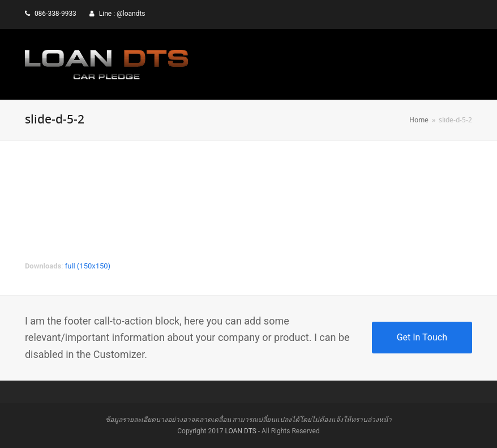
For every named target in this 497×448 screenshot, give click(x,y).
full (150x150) (88, 266)
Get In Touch (422, 337)
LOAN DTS (240, 431)
